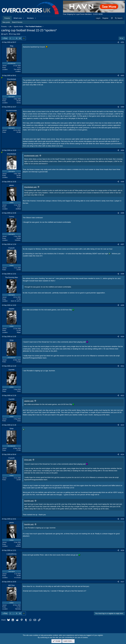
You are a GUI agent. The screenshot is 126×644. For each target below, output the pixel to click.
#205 (122, 182)
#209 (122, 305)
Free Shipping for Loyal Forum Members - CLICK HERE (83, 14)
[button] (24, 18)
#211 (122, 366)
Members (30, 18)
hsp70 (5, 34)
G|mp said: (28, 460)
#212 (122, 396)
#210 (122, 337)
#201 (122, 42)
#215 (122, 519)
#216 (122, 550)
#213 (122, 425)
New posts (6, 22)
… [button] (13, 38)
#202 (122, 76)
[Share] (118, 42)
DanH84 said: (29, 501)
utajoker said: (29, 401)
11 (24, 38)
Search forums (17, 22)
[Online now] (2, 78)
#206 (122, 213)
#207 (122, 244)
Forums (7, 18)
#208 (122, 274)
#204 (122, 150)
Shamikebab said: (30, 187)
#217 (122, 582)
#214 (122, 454)
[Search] (119, 18)
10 (20, 38)
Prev (6, 38)
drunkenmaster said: (31, 156)
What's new (18, 18)
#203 (122, 107)
